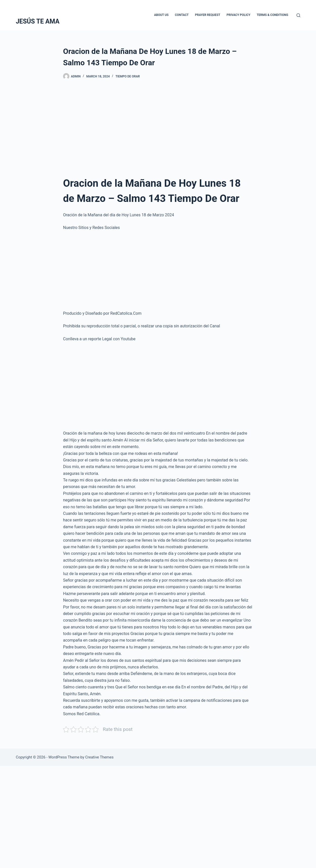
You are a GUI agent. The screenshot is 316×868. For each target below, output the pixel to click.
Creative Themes (100, 757)
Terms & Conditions (272, 15)
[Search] (298, 15)
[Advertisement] (158, 125)
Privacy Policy (239, 15)
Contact (182, 15)
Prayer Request (208, 15)
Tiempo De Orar (128, 76)
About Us (161, 15)
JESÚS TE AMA (37, 21)
